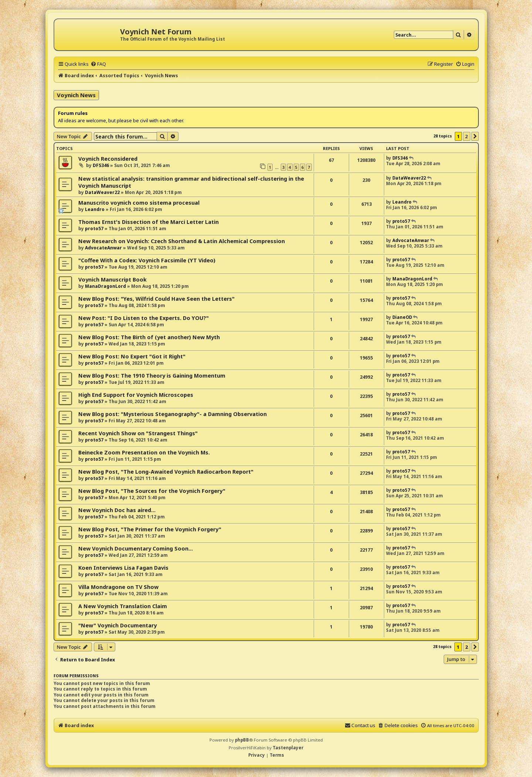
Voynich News (76, 95)
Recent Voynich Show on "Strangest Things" (138, 433)
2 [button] (466, 136)
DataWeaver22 (102, 192)
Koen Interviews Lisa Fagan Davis (123, 568)
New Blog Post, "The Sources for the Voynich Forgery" (152, 491)
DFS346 (101, 165)
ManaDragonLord (105, 286)
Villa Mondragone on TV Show (118, 587)
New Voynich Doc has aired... (117, 510)
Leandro (95, 209)
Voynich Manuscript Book (112, 280)
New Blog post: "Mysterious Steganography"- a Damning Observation (173, 414)
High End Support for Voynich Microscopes (136, 395)
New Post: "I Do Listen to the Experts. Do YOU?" (144, 318)
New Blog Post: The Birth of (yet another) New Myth (149, 337)
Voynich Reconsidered (108, 159)
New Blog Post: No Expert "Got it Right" (132, 356)
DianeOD (402, 317)
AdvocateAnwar (103, 248)
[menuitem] (98, 64)
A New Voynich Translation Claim (123, 606)
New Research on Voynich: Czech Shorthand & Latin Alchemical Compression (182, 241)
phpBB (242, 740)
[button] (475, 136)
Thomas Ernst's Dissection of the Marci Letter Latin (149, 222)
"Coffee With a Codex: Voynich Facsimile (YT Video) (147, 260)
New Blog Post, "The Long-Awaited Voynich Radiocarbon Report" (166, 472)
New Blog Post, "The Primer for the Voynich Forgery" (150, 529)
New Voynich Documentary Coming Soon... (136, 548)
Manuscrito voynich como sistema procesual (139, 203)
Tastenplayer (288, 748)
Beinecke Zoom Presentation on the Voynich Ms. (144, 452)
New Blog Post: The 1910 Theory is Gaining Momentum (152, 376)
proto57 (94, 229)
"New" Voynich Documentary (117, 625)
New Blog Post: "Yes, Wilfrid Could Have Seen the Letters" (156, 299)
